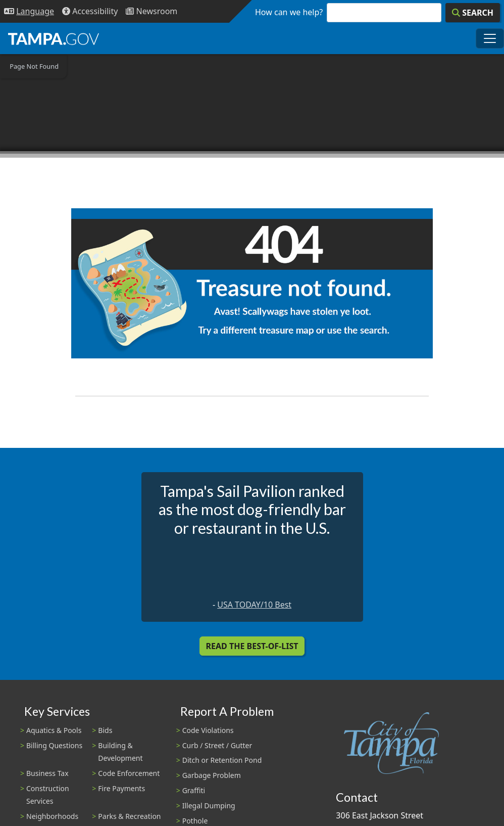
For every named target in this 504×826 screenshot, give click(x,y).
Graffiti (194, 790)
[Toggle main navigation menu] (490, 38)
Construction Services (48, 795)
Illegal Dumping (209, 806)
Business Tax (47, 773)
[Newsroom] (152, 11)
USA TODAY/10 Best (254, 605)
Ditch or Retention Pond (222, 760)
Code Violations (208, 730)
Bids (105, 730)
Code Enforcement (129, 773)
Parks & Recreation (129, 816)
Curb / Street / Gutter (217, 745)
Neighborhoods (52, 816)
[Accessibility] (90, 11)
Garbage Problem (212, 775)
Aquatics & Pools (54, 730)
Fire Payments (121, 788)
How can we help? (289, 12)
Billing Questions (54, 745)
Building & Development (120, 752)
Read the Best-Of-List (252, 646)
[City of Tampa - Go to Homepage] (54, 38)
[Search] (473, 13)
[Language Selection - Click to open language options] (29, 11)
